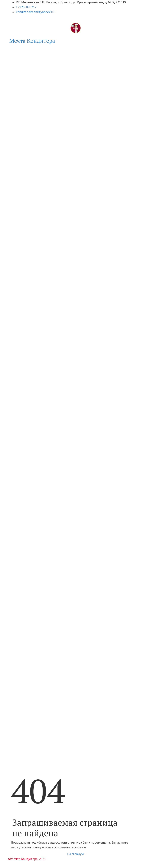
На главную (76, 854)
